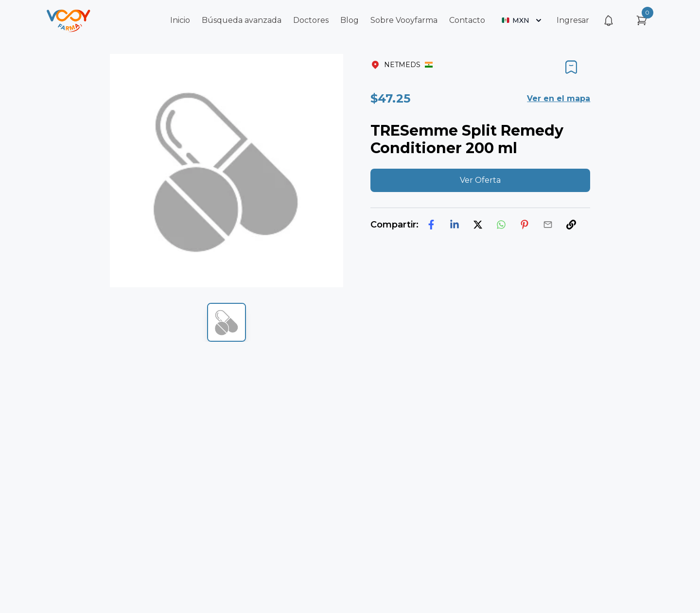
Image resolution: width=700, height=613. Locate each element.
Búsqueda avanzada (242, 20)
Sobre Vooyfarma (404, 20)
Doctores (311, 20)
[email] (548, 225)
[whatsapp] (501, 225)
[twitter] (478, 225)
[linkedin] (455, 225)
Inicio (180, 20)
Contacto (467, 20)
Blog (350, 20)
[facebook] (431, 225)
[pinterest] (525, 225)
